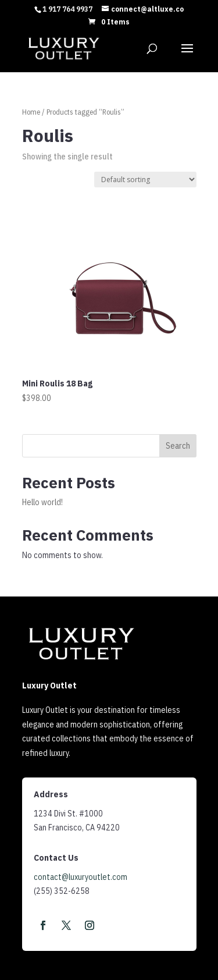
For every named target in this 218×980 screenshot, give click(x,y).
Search (178, 446)
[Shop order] (145, 180)
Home (31, 112)
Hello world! (42, 502)
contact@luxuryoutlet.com (81, 877)
